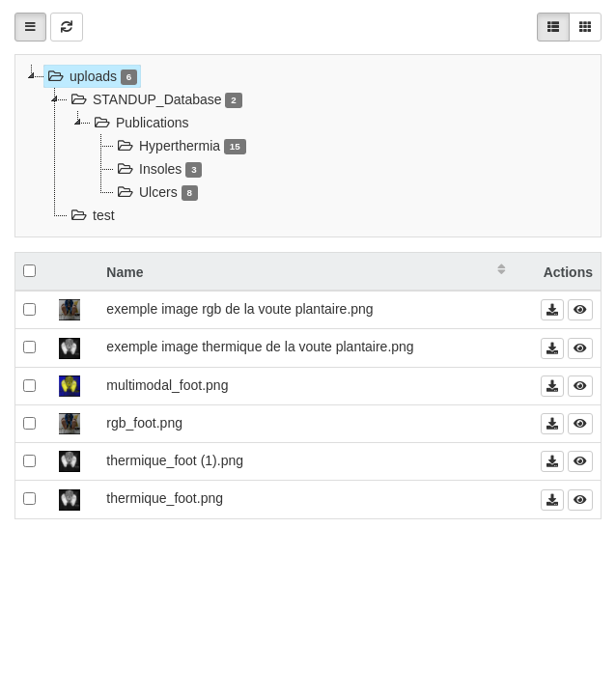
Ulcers (156, 192)
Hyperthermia (180, 146)
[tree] (308, 146)
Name (125, 272)
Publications (140, 123)
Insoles (158, 169)
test (91, 215)
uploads (91, 76)
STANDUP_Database (155, 99)
